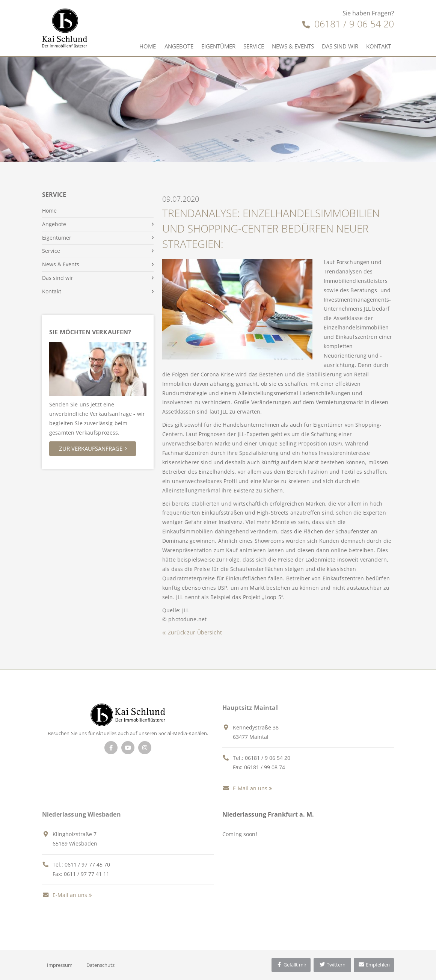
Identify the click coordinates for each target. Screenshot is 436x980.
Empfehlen (374, 965)
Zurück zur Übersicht (195, 632)
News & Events (293, 46)
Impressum (60, 965)
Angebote (179, 46)
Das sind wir (340, 46)
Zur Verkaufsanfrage (91, 448)
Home (148, 46)
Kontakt (379, 46)
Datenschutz (100, 965)
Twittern (332, 965)
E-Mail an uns (245, 788)
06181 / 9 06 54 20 (348, 24)
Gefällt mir (291, 965)
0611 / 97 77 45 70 (87, 864)
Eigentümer (218, 46)
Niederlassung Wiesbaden (81, 814)
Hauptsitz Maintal (250, 708)
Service (254, 46)
